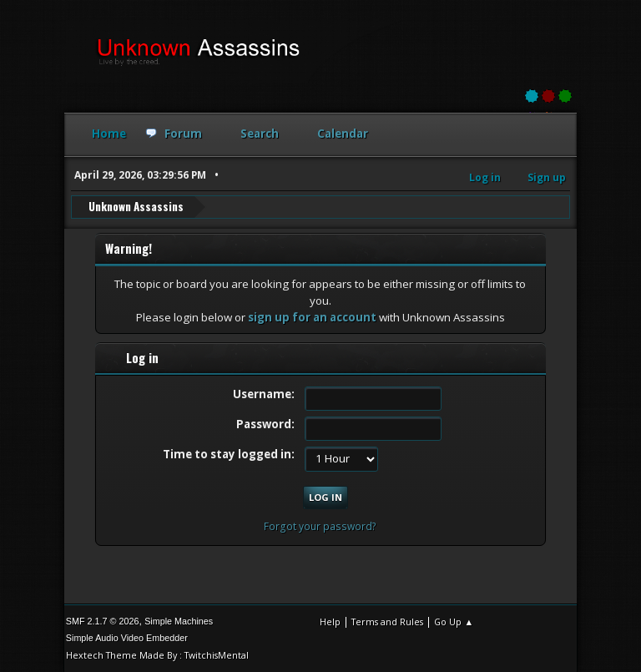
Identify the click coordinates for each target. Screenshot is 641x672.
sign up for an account (312, 317)
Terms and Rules (387, 621)
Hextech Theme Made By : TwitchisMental (157, 655)
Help (330, 621)
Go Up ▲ (454, 621)
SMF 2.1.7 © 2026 (103, 621)
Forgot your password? (320, 526)
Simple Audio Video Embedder (127, 638)
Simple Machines (179, 621)
